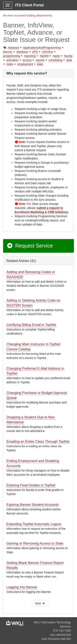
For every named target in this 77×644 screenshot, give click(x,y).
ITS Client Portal (29, 5)
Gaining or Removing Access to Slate (35, 543)
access (27, 60)
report (56, 56)
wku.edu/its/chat (61, 635)
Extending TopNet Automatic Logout (34, 524)
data (69, 60)
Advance (13, 48)
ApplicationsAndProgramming (42, 48)
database (22, 52)
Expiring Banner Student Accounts (33, 505)
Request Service (30, 246)
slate (40, 64)
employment (25, 64)
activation (12, 60)
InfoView (47, 52)
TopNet (44, 56)
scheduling (56, 60)
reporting (30, 56)
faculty (68, 56)
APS (35, 52)
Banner (8, 52)
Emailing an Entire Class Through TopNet (38, 442)
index (10, 64)
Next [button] (40, 603)
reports (40, 60)
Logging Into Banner (22, 587)
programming (11, 56)
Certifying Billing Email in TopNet (31, 325)
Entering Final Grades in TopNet (31, 485)
